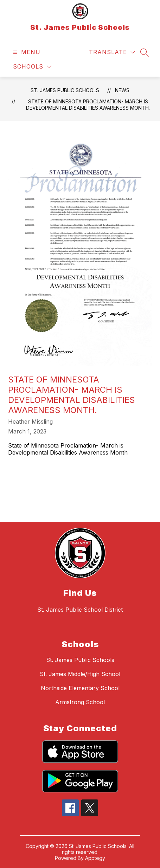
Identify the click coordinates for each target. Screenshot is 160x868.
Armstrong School (80, 702)
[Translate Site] (112, 52)
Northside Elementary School (80, 688)
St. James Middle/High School (80, 674)
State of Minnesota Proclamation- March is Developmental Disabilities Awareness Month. (88, 105)
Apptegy (95, 858)
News (122, 90)
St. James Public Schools (65, 90)
